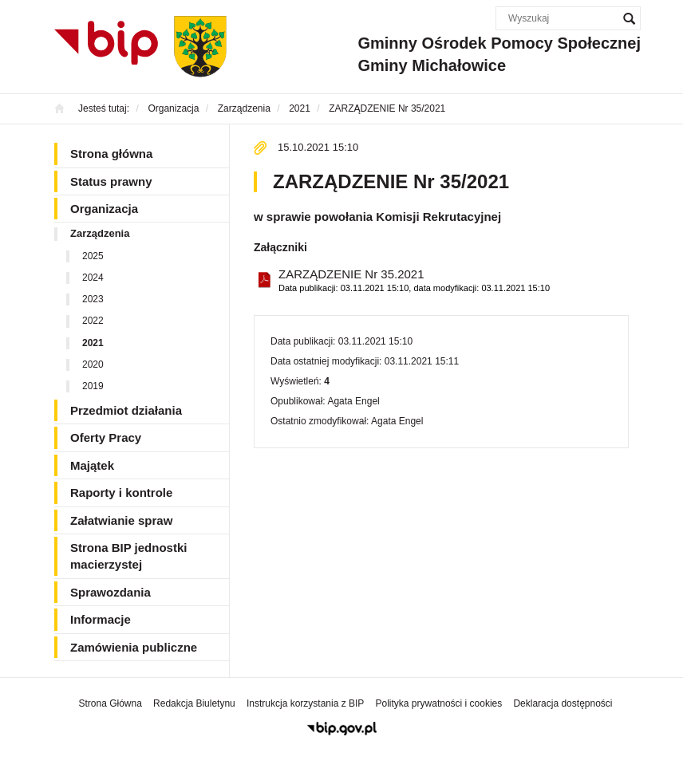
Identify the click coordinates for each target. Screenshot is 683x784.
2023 (93, 299)
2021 (93, 343)
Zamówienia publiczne (134, 647)
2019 (93, 386)
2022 (93, 321)
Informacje (101, 619)
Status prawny (111, 181)
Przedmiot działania (126, 410)
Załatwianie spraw (121, 520)
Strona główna (111, 154)
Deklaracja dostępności (563, 703)
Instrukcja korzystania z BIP (305, 703)
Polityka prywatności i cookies (439, 703)
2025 (93, 256)
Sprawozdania (111, 592)
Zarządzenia (100, 233)
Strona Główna (110, 703)
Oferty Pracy (106, 437)
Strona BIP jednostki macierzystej (128, 556)
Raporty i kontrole (121, 492)
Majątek (92, 465)
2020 (93, 364)
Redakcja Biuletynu (194, 703)
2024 (93, 278)
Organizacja (104, 209)
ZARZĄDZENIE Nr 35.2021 (414, 281)
